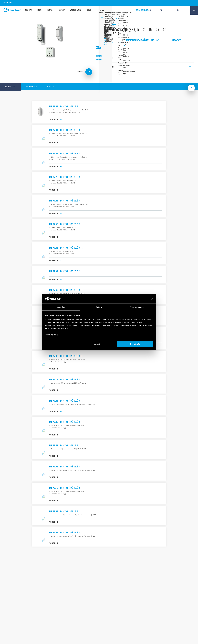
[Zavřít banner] (152, 299)
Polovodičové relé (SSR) (112, 19)
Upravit (99, 344)
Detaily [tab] (99, 307)
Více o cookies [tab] (137, 307)
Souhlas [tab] (61, 307)
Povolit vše (135, 344)
